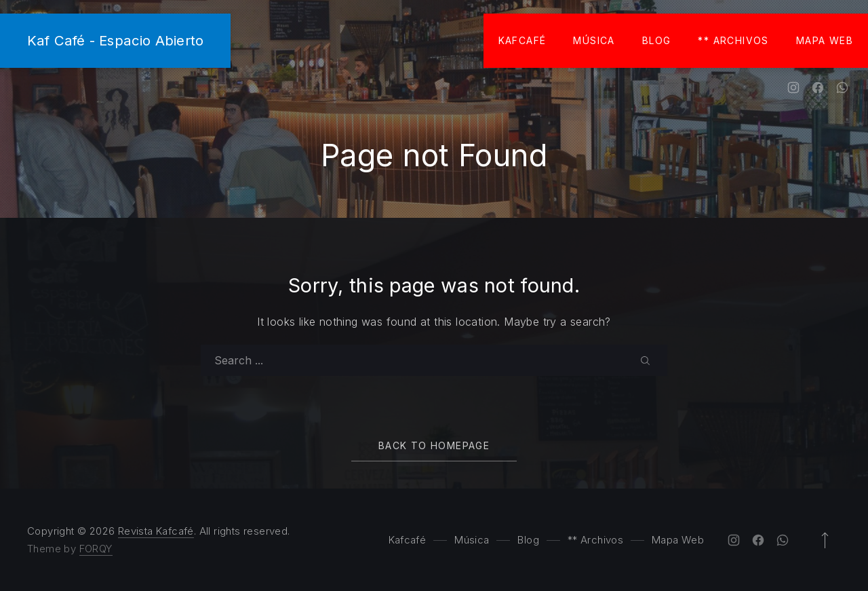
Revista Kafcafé (156, 531)
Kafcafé (522, 40)
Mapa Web (825, 40)
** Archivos (733, 40)
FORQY (96, 549)
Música (594, 40)
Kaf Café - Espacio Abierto (115, 40)
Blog (657, 40)
